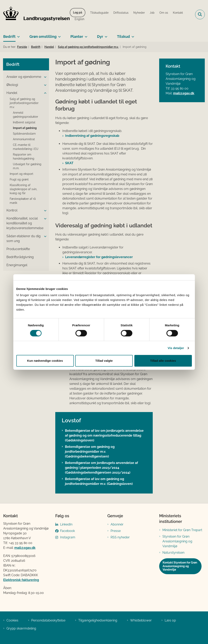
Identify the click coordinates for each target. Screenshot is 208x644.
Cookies (12, 620)
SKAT (69, 163)
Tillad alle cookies (163, 361)
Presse (116, 531)
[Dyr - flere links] (105, 35)
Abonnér (117, 524)
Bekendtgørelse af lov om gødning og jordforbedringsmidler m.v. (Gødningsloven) (99, 481)
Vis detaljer (176, 348)
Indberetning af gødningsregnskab (92, 136)
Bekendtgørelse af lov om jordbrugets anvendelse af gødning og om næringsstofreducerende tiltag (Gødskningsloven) (104, 435)
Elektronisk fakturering (21, 580)
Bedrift (9, 37)
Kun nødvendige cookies (45, 361)
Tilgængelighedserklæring (98, 620)
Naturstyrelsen (173, 553)
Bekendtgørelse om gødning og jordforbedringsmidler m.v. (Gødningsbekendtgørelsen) (90, 452)
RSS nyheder (120, 537)
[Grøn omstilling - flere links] (59, 35)
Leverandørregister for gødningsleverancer (99, 257)
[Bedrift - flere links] (18, 35)
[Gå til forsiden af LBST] (35, 14)
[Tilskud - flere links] (132, 35)
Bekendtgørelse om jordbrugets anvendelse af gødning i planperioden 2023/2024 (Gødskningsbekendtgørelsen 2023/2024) (101, 468)
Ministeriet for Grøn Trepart (182, 530)
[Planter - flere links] (85, 35)
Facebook (67, 531)
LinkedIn (66, 524)
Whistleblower (141, 620)
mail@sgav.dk (184, 93)
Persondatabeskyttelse (48, 620)
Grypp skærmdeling (21, 628)
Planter (77, 37)
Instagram (68, 537)
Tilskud (123, 37)
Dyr (100, 37)
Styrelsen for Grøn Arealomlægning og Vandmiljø (177, 541)
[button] (44, 77)
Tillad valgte (104, 361)
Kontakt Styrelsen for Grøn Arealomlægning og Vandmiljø (180, 566)
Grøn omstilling (43, 37)
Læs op (170, 620)
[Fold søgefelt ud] (200, 14)
